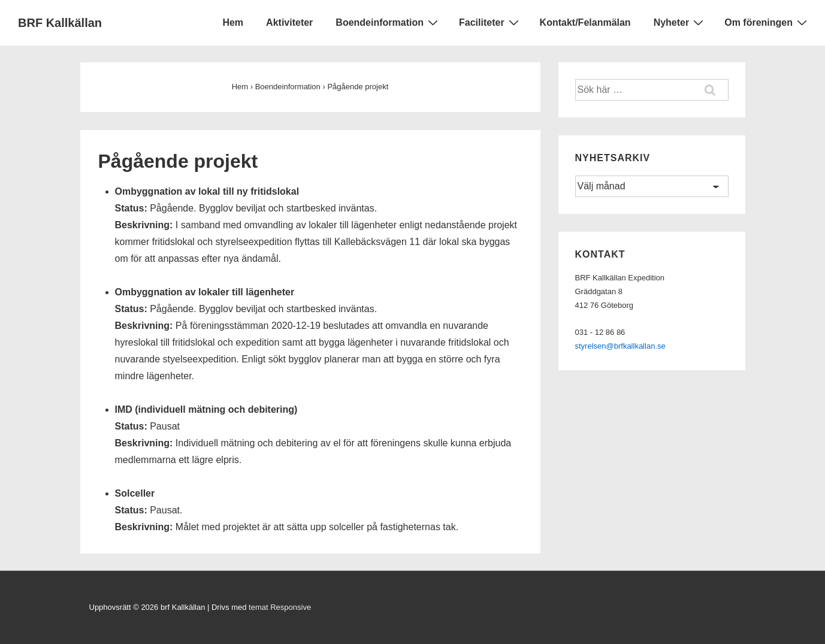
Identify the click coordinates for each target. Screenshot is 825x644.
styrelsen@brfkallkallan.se (620, 346)
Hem (233, 22)
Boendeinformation (388, 22)
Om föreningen (767, 22)
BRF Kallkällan (60, 23)
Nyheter (680, 22)
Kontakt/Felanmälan (585, 22)
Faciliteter (490, 22)
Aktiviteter (289, 22)
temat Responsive (280, 607)
